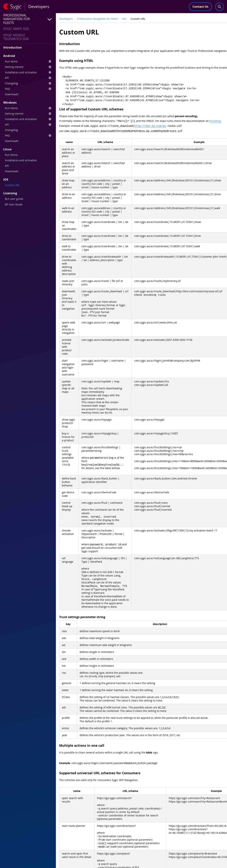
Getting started (28, 67)
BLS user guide (14, 199)
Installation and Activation (28, 72)
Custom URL (12, 185)
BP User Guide (14, 204)
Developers (66, 19)
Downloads (12, 94)
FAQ (28, 89)
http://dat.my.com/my (150, 125)
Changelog (28, 83)
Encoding (215, 121)
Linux (7, 149)
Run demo (28, 61)
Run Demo (28, 108)
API (28, 78)
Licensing (10, 193)
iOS (6, 180)
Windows (10, 103)
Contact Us (200, 7)
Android (9, 56)
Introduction (13, 47)
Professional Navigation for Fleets (98, 19)
